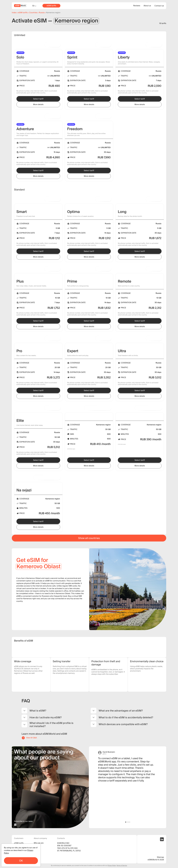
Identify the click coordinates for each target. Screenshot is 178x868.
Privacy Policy (112, 866)
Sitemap (160, 857)
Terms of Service (122, 866)
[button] (126, 822)
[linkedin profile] (15, 825)
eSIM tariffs (51, 6)
